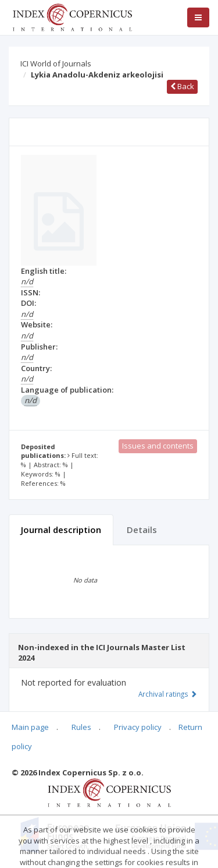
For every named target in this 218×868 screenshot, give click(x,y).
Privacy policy (138, 727)
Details (142, 530)
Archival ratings (168, 694)
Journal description (61, 530)
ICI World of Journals (56, 63)
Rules (81, 727)
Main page (30, 727)
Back (182, 86)
